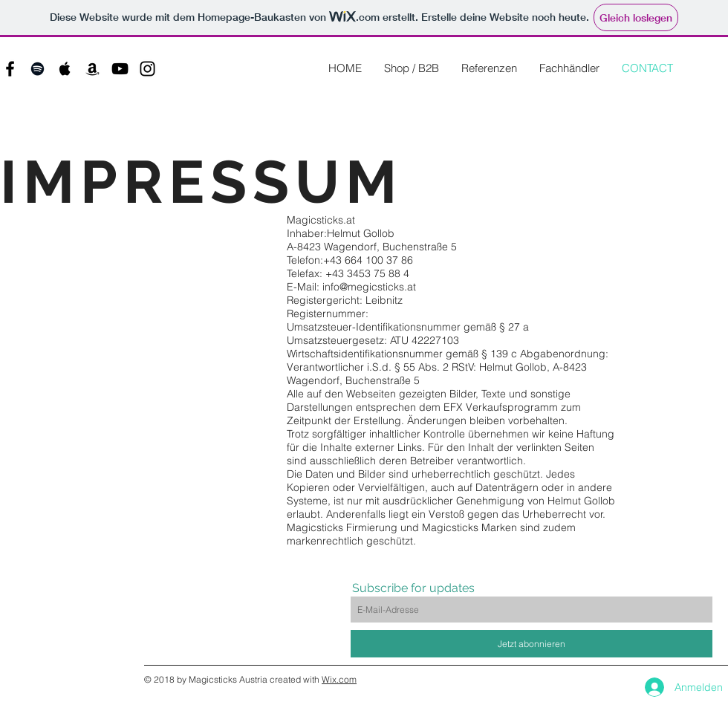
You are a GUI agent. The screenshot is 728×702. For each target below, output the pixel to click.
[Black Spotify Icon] (38, 69)
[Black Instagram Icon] (147, 69)
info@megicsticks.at (369, 287)
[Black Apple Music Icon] (65, 69)
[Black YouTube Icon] (120, 69)
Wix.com (339, 679)
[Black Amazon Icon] (92, 69)
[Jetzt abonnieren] (532, 644)
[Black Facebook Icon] (10, 69)
